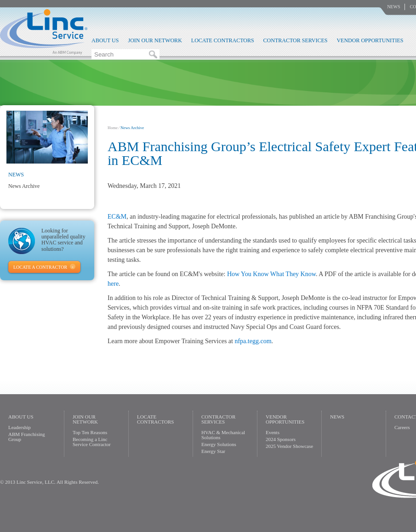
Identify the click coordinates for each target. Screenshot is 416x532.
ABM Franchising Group (27, 437)
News (393, 7)
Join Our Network (155, 40)
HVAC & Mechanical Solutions (223, 435)
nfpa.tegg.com (253, 341)
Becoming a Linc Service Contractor (92, 442)
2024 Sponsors (281, 439)
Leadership (20, 427)
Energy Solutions (219, 444)
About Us (105, 40)
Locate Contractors (223, 40)
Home (113, 128)
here (113, 284)
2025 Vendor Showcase (289, 446)
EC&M (117, 217)
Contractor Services (296, 40)
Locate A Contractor (40, 267)
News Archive (24, 186)
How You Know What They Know (271, 274)
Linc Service (44, 32)
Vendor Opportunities (370, 40)
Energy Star (213, 451)
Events (273, 432)
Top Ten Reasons (90, 432)
